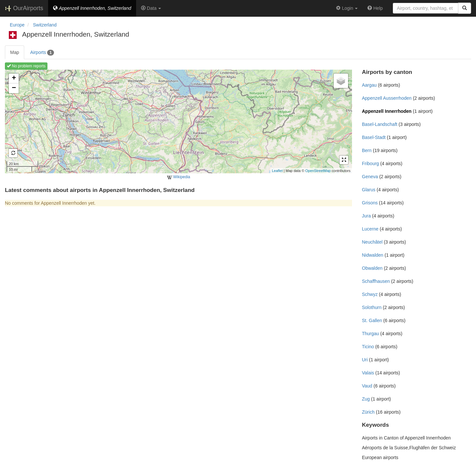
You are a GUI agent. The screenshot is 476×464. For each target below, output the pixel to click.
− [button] (14, 88)
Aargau (369, 85)
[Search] (465, 8)
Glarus (369, 190)
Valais (368, 373)
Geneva (370, 177)
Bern (367, 150)
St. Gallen (372, 320)
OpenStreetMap (318, 171)
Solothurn (372, 307)
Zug (366, 399)
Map (15, 52)
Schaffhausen (376, 281)
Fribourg (370, 163)
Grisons (370, 203)
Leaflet (277, 171)
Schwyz (370, 294)
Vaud (367, 386)
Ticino (368, 347)
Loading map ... (178, 121)
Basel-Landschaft (379, 124)
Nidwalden (372, 255)
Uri (365, 360)
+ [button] (14, 78)
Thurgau (370, 334)
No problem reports (26, 66)
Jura (366, 216)
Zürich (368, 412)
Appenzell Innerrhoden (387, 111)
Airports (42, 53)
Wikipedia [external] (178, 177)
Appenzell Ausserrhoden (387, 98)
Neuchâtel (372, 242)
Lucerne (370, 229)
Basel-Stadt (374, 137)
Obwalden (372, 268)
